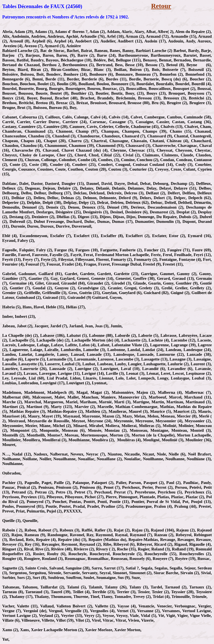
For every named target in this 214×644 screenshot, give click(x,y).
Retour (161, 6)
